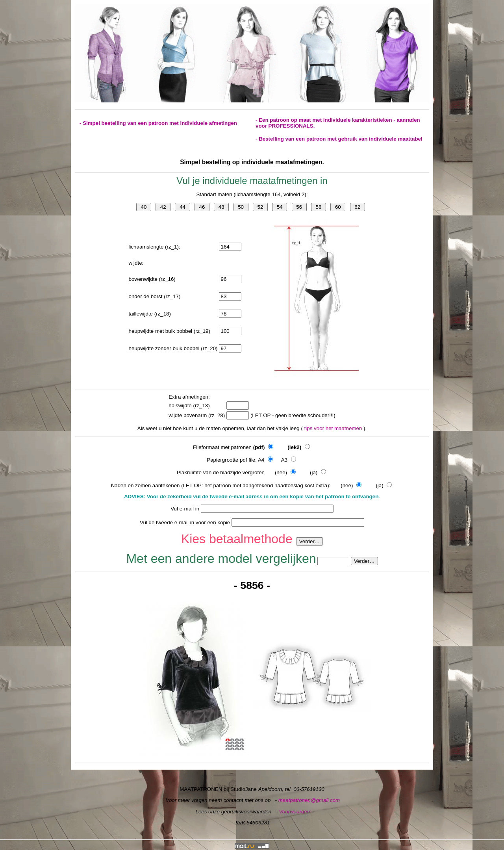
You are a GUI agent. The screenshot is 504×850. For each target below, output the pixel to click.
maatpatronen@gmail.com (309, 800)
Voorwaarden (294, 812)
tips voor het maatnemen (334, 428)
